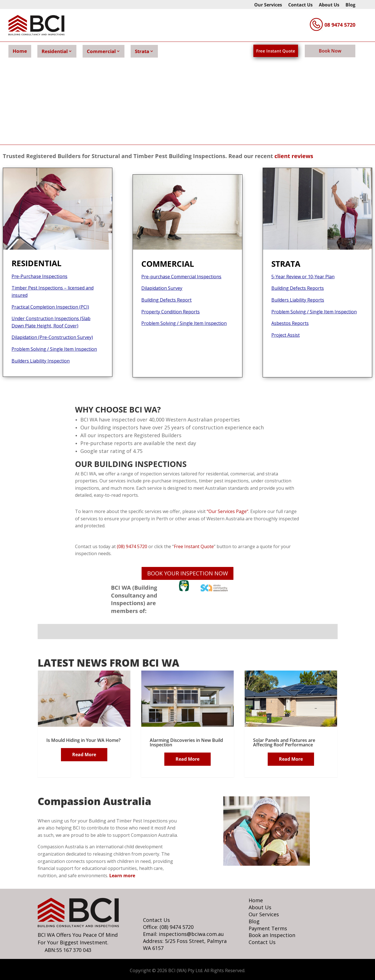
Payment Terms (268, 928)
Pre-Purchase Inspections (39, 276)
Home (20, 51)
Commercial (101, 51)
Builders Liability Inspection (41, 361)
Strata (142, 51)
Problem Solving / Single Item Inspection (54, 349)
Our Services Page (227, 511)
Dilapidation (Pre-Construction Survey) (52, 337)
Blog (350, 5)
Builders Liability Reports (298, 300)
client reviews (294, 156)
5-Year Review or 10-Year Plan (303, 277)
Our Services (268, 5)
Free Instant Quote (276, 51)
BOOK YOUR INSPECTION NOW (187, 573)
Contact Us (300, 5)
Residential (55, 51)
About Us (329, 5)
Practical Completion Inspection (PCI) (50, 307)
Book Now (330, 51)
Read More (84, 755)
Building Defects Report (166, 300)
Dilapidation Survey (162, 288)
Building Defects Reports (298, 288)
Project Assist (286, 335)
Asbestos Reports (290, 323)
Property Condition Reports (171, 312)
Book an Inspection (272, 935)
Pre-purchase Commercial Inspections (181, 277)
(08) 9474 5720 (131, 546)
